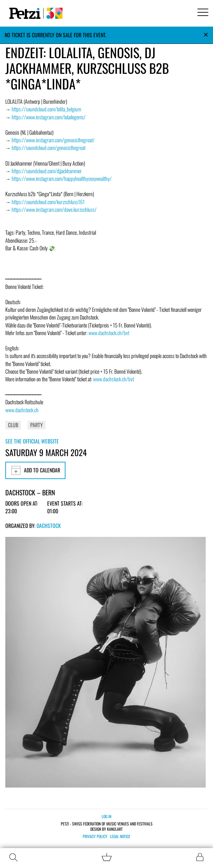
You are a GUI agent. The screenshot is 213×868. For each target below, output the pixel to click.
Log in (106, 816)
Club (13, 425)
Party (37, 425)
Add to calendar (35, 470)
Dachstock (49, 526)
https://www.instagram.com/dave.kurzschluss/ (54, 209)
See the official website (32, 441)
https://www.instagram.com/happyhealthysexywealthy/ (62, 179)
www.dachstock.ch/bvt (109, 333)
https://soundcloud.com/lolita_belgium (46, 109)
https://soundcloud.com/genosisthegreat (49, 148)
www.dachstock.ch (22, 410)
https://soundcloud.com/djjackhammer (47, 171)
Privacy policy (95, 836)
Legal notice (120, 836)
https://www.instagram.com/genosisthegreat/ (53, 140)
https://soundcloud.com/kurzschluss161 (48, 202)
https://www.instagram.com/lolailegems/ (49, 117)
